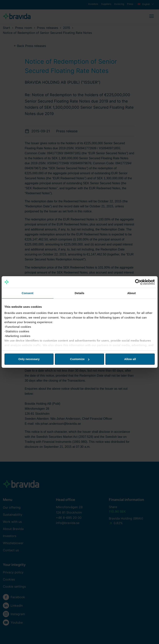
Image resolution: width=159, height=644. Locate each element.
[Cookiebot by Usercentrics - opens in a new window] (138, 282)
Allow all (130, 359)
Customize (80, 359)
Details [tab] (80, 293)
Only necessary (29, 359)
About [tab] (132, 293)
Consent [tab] (28, 293)
